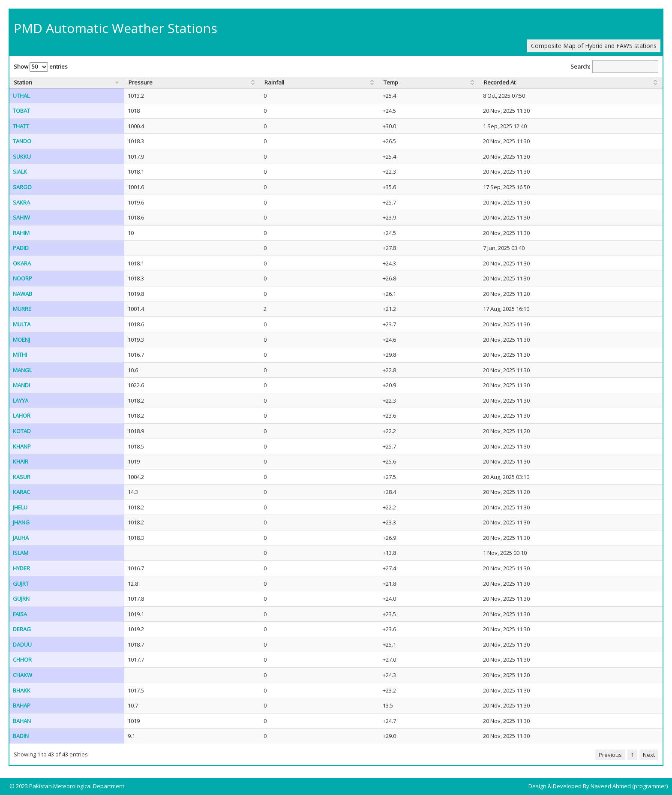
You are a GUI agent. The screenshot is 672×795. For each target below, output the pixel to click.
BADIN (21, 736)
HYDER (21, 568)
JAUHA (21, 538)
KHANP (22, 446)
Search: (614, 67)
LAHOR (22, 416)
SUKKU (22, 157)
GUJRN (21, 599)
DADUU (22, 644)
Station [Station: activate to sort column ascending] (23, 82)
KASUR (22, 477)
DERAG (22, 629)
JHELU (20, 507)
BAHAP (22, 705)
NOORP (22, 278)
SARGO (22, 187)
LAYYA (21, 401)
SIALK (20, 172)
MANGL (22, 370)
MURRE (22, 309)
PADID (21, 248)
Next (649, 755)
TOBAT (21, 111)
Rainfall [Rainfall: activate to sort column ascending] (274, 82)
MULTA (22, 324)
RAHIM (21, 233)
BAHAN (22, 721)
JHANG (21, 522)
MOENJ (21, 340)
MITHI (20, 355)
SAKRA (21, 202)
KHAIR (21, 461)
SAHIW (21, 217)
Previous (610, 755)
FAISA (20, 614)
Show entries (41, 67)
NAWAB (22, 294)
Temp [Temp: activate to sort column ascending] (391, 82)
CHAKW (22, 675)
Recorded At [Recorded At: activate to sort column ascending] (500, 82)
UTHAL (21, 96)
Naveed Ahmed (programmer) (629, 786)
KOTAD (22, 431)
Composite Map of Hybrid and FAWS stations (594, 46)
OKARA (22, 263)
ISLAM (21, 553)
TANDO (22, 141)
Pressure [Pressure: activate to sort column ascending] (141, 82)
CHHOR (22, 659)
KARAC (21, 492)
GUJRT (21, 584)
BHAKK (22, 690)
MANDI (21, 385)
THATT (21, 126)
